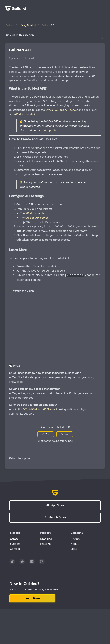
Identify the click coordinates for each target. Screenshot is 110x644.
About (75, 544)
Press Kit (46, 544)
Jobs (74, 549)
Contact (15, 549)
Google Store (55, 517)
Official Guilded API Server (39, 409)
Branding (46, 539)
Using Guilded (28, 25)
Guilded (10, 25)
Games (14, 539)
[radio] (46, 434)
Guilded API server (37, 218)
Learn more (32, 598)
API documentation (37, 213)
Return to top (19, 458)
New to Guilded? (24, 584)
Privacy (75, 539)
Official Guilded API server (62, 110)
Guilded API (48, 25)
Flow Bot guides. (48, 130)
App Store (55, 505)
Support (15, 544)
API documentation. (26, 114)
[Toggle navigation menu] (101, 9)
